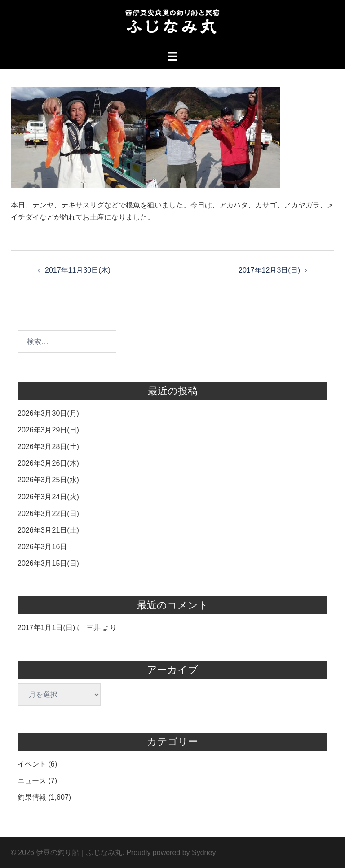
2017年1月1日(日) (46, 628)
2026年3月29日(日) (48, 430)
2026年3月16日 (42, 547)
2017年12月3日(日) (269, 270)
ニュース (32, 781)
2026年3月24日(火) (48, 497)
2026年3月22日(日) (48, 513)
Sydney (204, 853)
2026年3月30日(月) (48, 413)
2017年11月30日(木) (78, 270)
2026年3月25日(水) (48, 480)
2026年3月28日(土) (48, 447)
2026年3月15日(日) (48, 563)
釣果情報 (32, 797)
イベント (32, 764)
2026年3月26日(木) (48, 463)
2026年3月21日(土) (48, 530)
